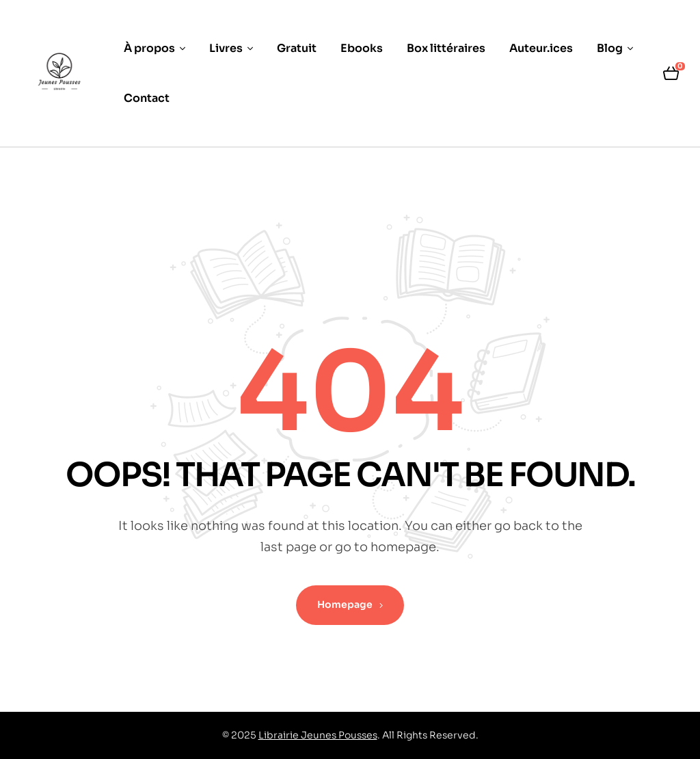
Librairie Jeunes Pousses (318, 735)
